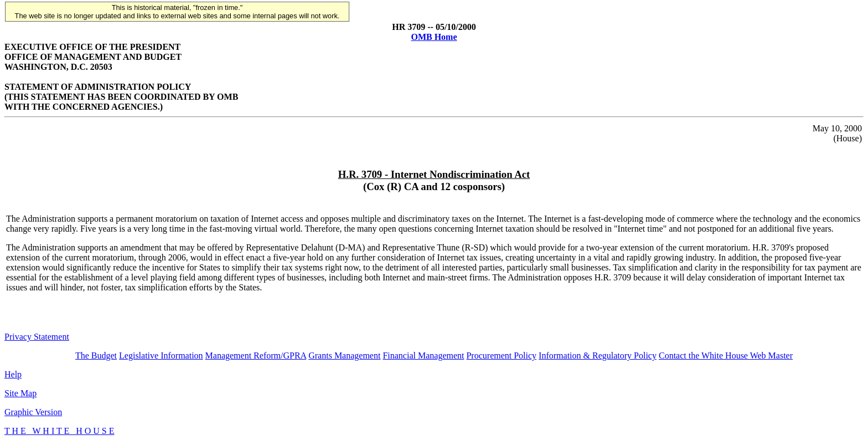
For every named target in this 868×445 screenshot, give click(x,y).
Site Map (20, 393)
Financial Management (423, 356)
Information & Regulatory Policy (598, 356)
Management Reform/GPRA (256, 356)
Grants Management (344, 356)
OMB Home (434, 37)
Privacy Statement (37, 337)
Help (13, 374)
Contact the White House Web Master (726, 356)
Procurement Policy (501, 356)
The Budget (96, 356)
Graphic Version (33, 412)
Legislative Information (161, 356)
